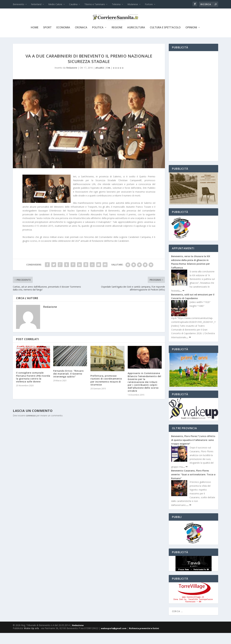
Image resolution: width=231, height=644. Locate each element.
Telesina (116, 4)
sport (47, 39)
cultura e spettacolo (165, 39)
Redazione (72, 79)
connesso (31, 427)
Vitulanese (133, 4)
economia (63, 39)
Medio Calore (55, 4)
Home (35, 39)
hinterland (36, 4)
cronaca (81, 39)
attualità (100, 79)
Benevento (19, 4)
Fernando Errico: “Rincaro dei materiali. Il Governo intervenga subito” (68, 385)
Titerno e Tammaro (95, 4)
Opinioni (191, 39)
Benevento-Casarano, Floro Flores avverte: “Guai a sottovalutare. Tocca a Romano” (193, 485)
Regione (117, 39)
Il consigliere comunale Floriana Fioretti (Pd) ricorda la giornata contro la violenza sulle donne (33, 388)
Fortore (149, 4)
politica (98, 39)
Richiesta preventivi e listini (144, 639)
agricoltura (136, 39)
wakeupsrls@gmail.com (114, 639)
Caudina (73, 4)
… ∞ (182, 301)
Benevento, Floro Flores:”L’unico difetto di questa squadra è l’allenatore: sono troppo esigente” (193, 451)
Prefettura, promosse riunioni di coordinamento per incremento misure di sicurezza (106, 391)
